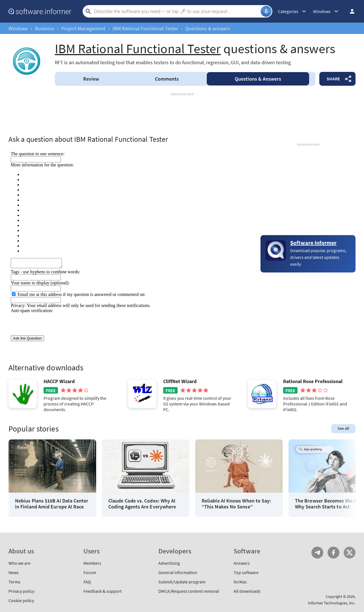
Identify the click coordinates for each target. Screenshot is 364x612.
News (14, 572)
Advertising (169, 563)
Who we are (20, 563)
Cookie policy (21, 600)
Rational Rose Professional (313, 381)
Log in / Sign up (350, 11)
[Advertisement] (182, 114)
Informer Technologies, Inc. (332, 603)
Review (91, 79)
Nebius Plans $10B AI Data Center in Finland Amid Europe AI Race (52, 504)
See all (343, 428)
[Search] (177, 11)
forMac (240, 582)
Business (45, 28)
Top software (246, 572)
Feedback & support (103, 591)
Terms (14, 582)
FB (333, 553)
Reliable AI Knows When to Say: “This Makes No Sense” (236, 504)
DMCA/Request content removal (189, 591)
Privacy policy (21, 591)
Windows (18, 28)
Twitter (350, 553)
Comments (167, 79)
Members (92, 563)
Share (333, 79)
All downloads (247, 591)
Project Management (83, 28)
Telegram (317, 553)
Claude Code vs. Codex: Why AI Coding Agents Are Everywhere (142, 504)
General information (178, 572)
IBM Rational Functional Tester (145, 28)
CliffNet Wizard (180, 381)
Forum (90, 572)
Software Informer (313, 243)
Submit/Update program (182, 582)
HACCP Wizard (59, 381)
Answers (258, 79)
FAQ (87, 582)
